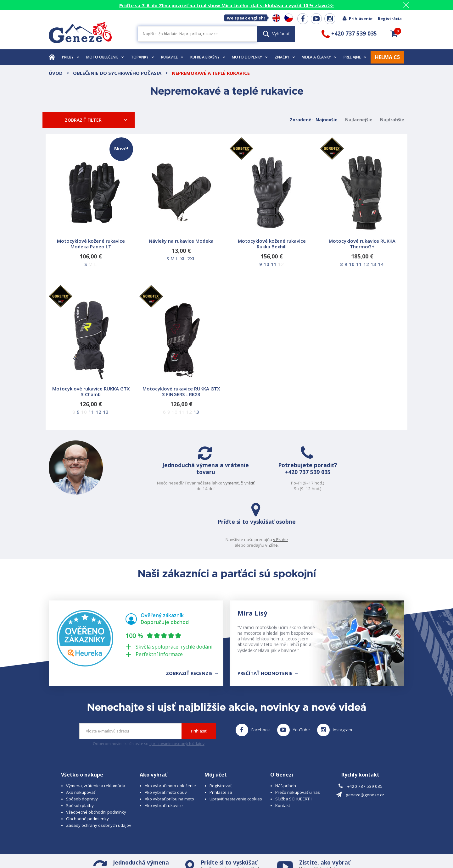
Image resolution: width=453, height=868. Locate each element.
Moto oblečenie (105, 57)
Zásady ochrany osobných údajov (99, 775)
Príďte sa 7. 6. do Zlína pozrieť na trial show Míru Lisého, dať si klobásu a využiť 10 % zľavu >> (226, 5)
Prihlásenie (357, 19)
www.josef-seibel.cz (134, 851)
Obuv (325, 823)
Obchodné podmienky (87, 768)
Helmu (305, 818)
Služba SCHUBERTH (294, 749)
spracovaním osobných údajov (177, 693)
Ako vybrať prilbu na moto (169, 749)
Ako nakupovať (81, 742)
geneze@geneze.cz (365, 744)
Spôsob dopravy (82, 749)
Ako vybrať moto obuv (166, 742)
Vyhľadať (276, 33)
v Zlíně (236, 823)
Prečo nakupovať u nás (298, 742)
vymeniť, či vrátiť (173, 489)
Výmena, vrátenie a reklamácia (96, 735)
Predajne (355, 57)
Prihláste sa (221, 742)
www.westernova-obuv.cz (181, 851)
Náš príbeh (286, 735)
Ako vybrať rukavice (164, 755)
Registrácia (390, 19)
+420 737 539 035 (257, 482)
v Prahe (354, 483)
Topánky (143, 57)
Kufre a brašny (208, 57)
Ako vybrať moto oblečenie (170, 735)
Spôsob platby (80, 755)
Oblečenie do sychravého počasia (117, 73)
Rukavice (172, 57)
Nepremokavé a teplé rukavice (211, 73)
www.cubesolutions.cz (247, 845)
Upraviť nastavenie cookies (236, 749)
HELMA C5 (387, 57)
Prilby (71, 57)
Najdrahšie (392, 120)
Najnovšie (327, 120)
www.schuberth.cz (93, 851)
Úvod (56, 73)
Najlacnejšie (359, 120)
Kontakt (283, 755)
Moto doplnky (250, 57)
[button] (394, 34)
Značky (285, 57)
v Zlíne (345, 489)
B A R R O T (187, 845)
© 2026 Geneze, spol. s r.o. (74, 845)
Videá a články (319, 57)
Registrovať (221, 735)
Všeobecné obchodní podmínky (96, 762)
